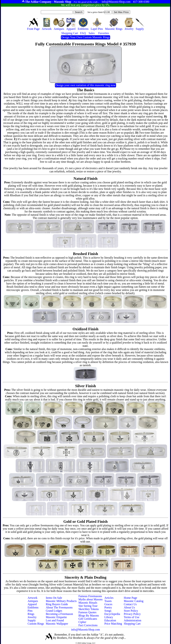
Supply (32, 620)
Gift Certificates (88, 619)
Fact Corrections (88, 625)
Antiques (33, 601)
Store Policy (131, 611)
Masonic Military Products (61, 601)
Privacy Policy (132, 614)
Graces (108, 604)
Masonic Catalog (134, 601)
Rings (31, 614)
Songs (108, 611)
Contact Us (130, 604)
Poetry (108, 607)
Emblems (33, 607)
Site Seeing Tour (88, 606)
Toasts (108, 601)
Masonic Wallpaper (57, 624)
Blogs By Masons (89, 616)
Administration (133, 620)
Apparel (32, 604)
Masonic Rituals (88, 603)
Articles (109, 598)
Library (109, 617)
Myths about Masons (90, 599)
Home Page (131, 598)
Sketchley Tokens (89, 609)
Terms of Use (132, 617)
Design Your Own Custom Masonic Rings (85, 37)
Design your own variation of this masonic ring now (85, 85)
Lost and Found (55, 620)
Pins (30, 611)
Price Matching (113, 624)
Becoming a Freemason (59, 614)
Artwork (32, 598)
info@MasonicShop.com (85, 630)
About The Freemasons (59, 607)
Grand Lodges (54, 611)
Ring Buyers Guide (57, 604)
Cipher (82, 622)
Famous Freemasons (90, 596)
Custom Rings (36, 624)
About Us (129, 607)
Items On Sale (54, 598)
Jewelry (32, 617)
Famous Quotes (87, 612)
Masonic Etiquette (56, 617)
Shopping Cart (132, 624)
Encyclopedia (112, 614)
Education (110, 620)
